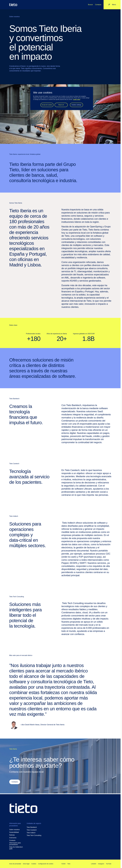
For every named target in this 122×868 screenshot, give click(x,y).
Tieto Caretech (32, 830)
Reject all (61, 105)
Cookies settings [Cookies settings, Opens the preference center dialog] (76, 105)
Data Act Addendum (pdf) (16, 848)
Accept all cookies (47, 105)
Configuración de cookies (46, 864)
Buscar (90, 5)
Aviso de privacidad (15, 864)
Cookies (34, 864)
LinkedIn (94, 864)
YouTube (109, 864)
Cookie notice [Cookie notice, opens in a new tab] (77, 99)
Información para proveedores (15, 844)
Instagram (101, 864)
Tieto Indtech (31, 833)
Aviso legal (26, 864)
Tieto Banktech (32, 827)
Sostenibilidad (14, 832)
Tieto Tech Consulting (34, 835)
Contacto (98, 5)
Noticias (12, 835)
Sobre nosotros (14, 830)
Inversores (13, 838)
